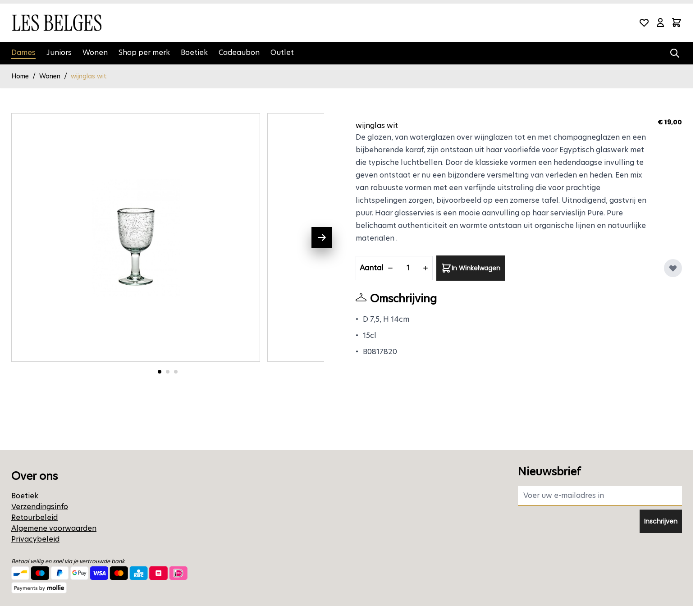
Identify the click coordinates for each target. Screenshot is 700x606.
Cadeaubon (239, 52)
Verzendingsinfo (40, 507)
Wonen (95, 52)
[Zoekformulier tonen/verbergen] (675, 53)
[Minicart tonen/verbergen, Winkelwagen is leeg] (677, 23)
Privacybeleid (35, 539)
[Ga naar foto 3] (176, 372)
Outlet (282, 52)
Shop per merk (144, 52)
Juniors (59, 52)
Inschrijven (661, 521)
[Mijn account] (660, 23)
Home (20, 76)
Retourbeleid (34, 517)
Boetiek (194, 52)
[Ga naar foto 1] (160, 372)
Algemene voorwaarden (54, 528)
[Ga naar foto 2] (168, 372)
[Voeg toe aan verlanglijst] (673, 268)
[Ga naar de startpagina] (56, 23)
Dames (23, 52)
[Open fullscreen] (136, 237)
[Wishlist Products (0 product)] (644, 23)
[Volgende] (322, 237)
